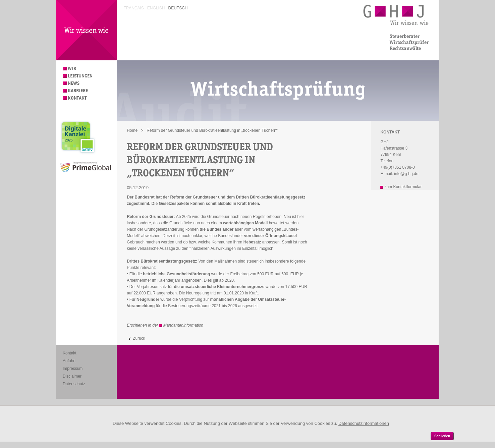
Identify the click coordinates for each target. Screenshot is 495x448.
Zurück (139, 338)
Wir (72, 69)
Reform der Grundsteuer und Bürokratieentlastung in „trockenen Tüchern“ (212, 130)
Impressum (73, 369)
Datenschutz (74, 384)
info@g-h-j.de (406, 174)
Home (132, 130)
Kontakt (77, 98)
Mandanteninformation (183, 325)
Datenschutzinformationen (364, 423)
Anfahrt (69, 361)
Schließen (442, 436)
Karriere (78, 91)
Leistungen (80, 76)
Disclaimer (72, 376)
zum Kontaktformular (403, 187)
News (74, 83)
